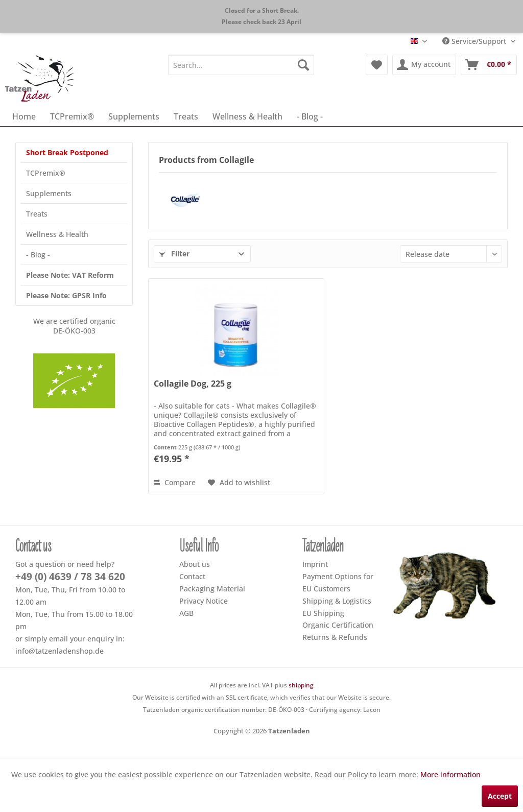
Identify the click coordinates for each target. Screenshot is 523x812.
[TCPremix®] (72, 116)
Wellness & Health (57, 234)
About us (195, 564)
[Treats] (186, 116)
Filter (174, 254)
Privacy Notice (204, 601)
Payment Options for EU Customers (338, 582)
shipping (301, 685)
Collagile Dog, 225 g (193, 384)
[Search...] (241, 65)
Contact (192, 576)
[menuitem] (241, 65)
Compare (175, 482)
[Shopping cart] (489, 65)
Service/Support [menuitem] (475, 41)
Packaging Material (212, 589)
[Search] (303, 65)
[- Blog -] (310, 116)
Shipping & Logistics (337, 601)
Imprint (315, 564)
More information (450, 774)
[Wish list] (377, 65)
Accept (500, 796)
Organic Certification (338, 625)
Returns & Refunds (335, 637)
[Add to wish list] (239, 483)
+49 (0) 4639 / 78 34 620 (70, 577)
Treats (37, 214)
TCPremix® (46, 173)
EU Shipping (323, 613)
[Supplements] (134, 116)
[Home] (24, 116)
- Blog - (38, 255)
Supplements (49, 193)
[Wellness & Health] (247, 116)
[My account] (424, 65)
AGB (186, 613)
